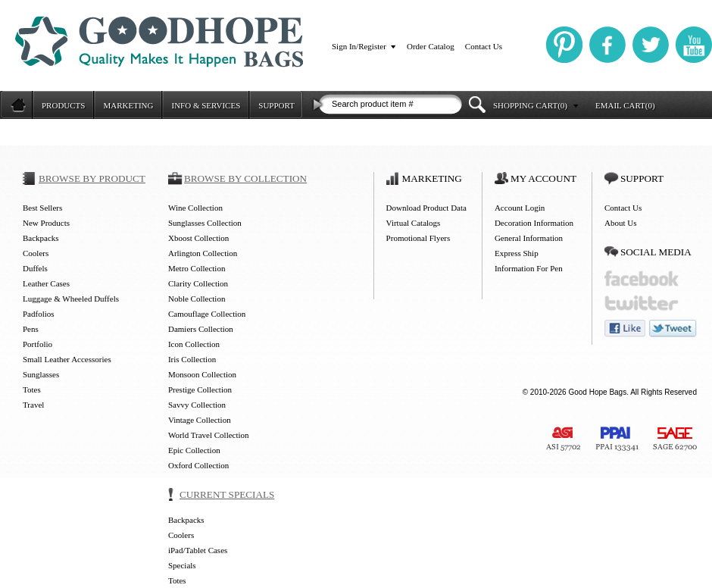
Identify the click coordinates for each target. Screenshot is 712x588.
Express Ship (517, 253)
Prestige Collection (200, 389)
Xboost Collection (198, 238)
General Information (529, 238)
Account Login (520, 208)
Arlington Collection (203, 253)
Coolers (36, 253)
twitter (642, 303)
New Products (46, 223)
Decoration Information (534, 223)
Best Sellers (42, 208)
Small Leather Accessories (67, 359)
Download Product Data (426, 208)
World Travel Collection (209, 435)
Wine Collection (195, 208)
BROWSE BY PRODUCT (92, 178)
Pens (31, 329)
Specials (182, 565)
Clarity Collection (198, 283)
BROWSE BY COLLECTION (245, 178)
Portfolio (37, 344)
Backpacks (41, 238)
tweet (673, 328)
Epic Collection (194, 450)
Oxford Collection (198, 465)
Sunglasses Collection (205, 223)
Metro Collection (197, 268)
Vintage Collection (200, 420)
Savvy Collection (197, 405)
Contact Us (484, 46)
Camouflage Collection (207, 314)
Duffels (35, 268)
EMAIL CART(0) (625, 105)
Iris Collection (192, 359)
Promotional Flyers (418, 238)
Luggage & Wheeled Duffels (71, 299)
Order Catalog (431, 46)
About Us (620, 223)
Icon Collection (194, 344)
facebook (642, 278)
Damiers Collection (201, 329)
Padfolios (39, 314)
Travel (33, 405)
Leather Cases (46, 283)
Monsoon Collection (202, 374)
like (625, 328)
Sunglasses (41, 374)
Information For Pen (529, 268)
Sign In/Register (359, 46)
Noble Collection (197, 299)
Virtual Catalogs (414, 223)
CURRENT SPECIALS (227, 494)
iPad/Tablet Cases (198, 550)
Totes (32, 389)
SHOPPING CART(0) (530, 105)
